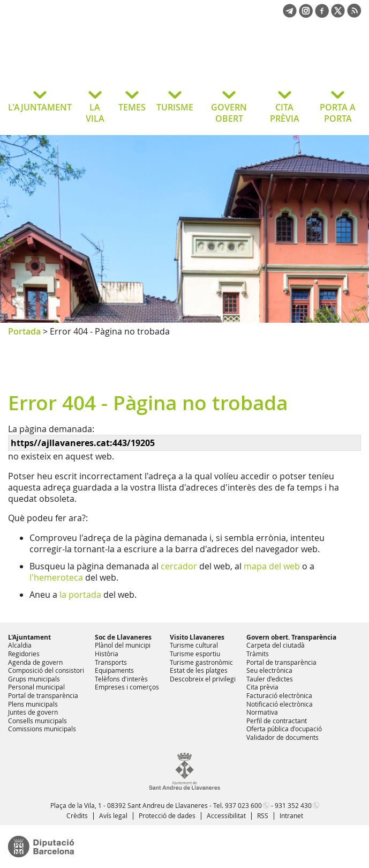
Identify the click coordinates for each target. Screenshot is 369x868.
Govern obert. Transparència (291, 637)
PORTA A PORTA (338, 113)
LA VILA (95, 113)
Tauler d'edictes (270, 679)
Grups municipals (34, 679)
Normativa (262, 712)
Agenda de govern (35, 662)
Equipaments (114, 670)
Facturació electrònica (279, 695)
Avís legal (113, 815)
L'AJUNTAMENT (40, 107)
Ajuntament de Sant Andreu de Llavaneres (93, 61)
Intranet (291, 815)
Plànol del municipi (123, 645)
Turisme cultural (194, 645)
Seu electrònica (269, 670)
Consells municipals (37, 721)
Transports (111, 662)
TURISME (175, 107)
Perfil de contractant (277, 721)
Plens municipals (33, 704)
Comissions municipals (42, 729)
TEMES (132, 107)
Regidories (24, 654)
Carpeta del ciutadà (276, 645)
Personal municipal (36, 687)
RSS (263, 815)
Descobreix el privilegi (203, 679)
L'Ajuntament (29, 637)
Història (107, 654)
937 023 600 (243, 805)
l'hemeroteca (56, 577)
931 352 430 (293, 805)
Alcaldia (20, 645)
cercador (179, 566)
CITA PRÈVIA (285, 113)
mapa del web (272, 566)
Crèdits (77, 815)
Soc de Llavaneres (123, 637)
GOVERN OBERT (229, 113)
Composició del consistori (46, 670)
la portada (80, 595)
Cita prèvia (262, 687)
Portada (24, 331)
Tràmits (258, 654)
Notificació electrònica (280, 704)
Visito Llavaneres (197, 637)
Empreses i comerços (127, 687)
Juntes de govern (33, 712)
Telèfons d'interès (121, 679)
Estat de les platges (199, 670)
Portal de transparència (43, 695)
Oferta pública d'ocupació (284, 729)
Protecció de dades (167, 815)
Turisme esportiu (195, 654)
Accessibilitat (226, 815)
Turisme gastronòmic (201, 662)
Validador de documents (283, 737)
